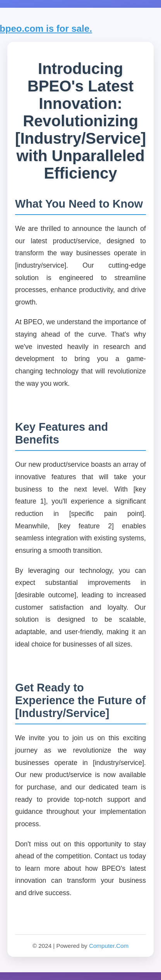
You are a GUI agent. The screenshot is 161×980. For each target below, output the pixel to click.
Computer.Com (109, 946)
